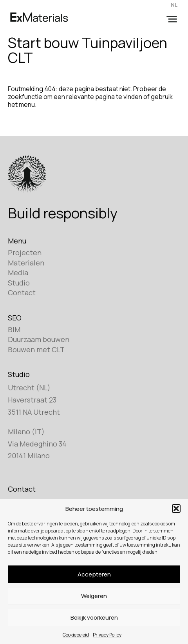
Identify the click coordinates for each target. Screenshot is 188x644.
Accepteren (94, 574)
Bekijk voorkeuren (94, 617)
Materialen (26, 263)
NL (174, 5)
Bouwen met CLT (36, 349)
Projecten (25, 252)
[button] (176, 509)
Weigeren (94, 596)
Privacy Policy (107, 635)
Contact (22, 293)
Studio (19, 283)
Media (18, 273)
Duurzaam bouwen (39, 339)
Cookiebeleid (76, 635)
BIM (14, 329)
